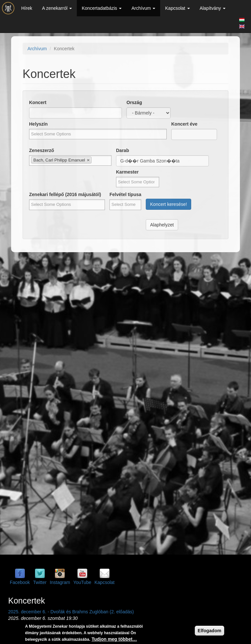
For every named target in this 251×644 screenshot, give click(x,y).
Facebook (20, 582)
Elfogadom (209, 631)
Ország (134, 102)
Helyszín (38, 124)
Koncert (38, 102)
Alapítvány (213, 8)
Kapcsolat (177, 8)
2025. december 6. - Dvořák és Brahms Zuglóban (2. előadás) (71, 612)
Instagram (60, 582)
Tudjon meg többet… (114, 639)
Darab (123, 150)
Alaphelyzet (162, 225)
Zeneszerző (42, 150)
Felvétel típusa (125, 194)
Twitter (40, 582)
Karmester (127, 172)
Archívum (143, 8)
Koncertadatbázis (102, 8)
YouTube (82, 582)
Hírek (27, 8)
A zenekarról (57, 8)
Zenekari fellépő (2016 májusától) (65, 194)
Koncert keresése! (168, 204)
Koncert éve (184, 124)
